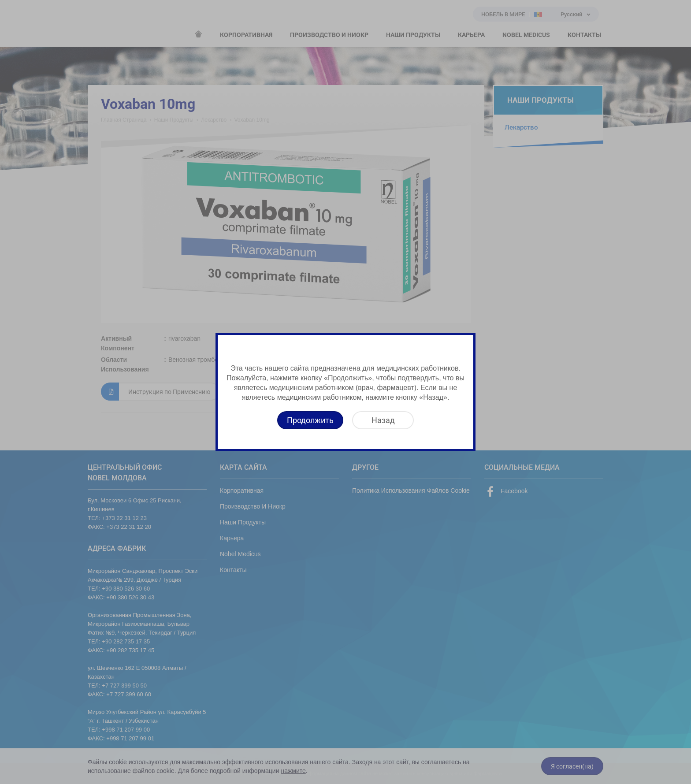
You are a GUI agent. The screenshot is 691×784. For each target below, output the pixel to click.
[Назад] (383, 420)
